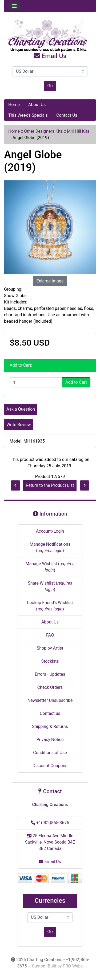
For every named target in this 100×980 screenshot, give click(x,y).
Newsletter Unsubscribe (50, 700)
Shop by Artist (50, 648)
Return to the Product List (50, 485)
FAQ (50, 635)
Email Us (50, 56)
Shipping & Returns (50, 726)
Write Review (19, 425)
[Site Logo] (50, 36)
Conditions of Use (50, 753)
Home (14, 105)
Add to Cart (76, 382)
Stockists (50, 661)
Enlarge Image (50, 281)
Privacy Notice (50, 740)
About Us (37, 105)
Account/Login (50, 531)
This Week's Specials (28, 115)
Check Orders (50, 687)
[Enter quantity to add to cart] (36, 382)
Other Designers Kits (43, 131)
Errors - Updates (50, 674)
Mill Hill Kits (78, 131)
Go (50, 86)
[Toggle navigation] (14, 6)
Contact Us (67, 115)
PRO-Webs (73, 966)
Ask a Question (21, 409)
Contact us (50, 713)
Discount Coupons (50, 766)
